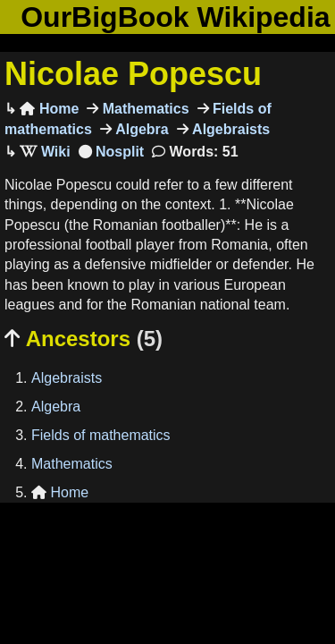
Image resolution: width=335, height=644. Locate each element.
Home (49, 109)
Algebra (140, 129)
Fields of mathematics (101, 435)
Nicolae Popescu (133, 74)
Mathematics (143, 109)
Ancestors (84, 339)
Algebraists (230, 129)
